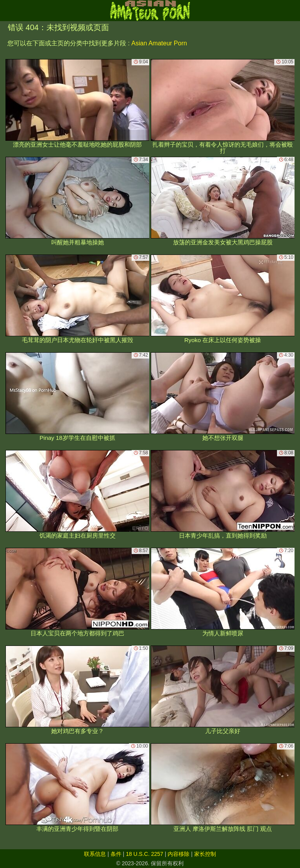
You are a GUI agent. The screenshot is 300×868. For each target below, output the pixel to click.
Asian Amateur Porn (159, 43)
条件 (116, 854)
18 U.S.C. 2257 (145, 854)
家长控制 (205, 854)
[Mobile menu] (7, 11)
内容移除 (179, 854)
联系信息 (95, 854)
